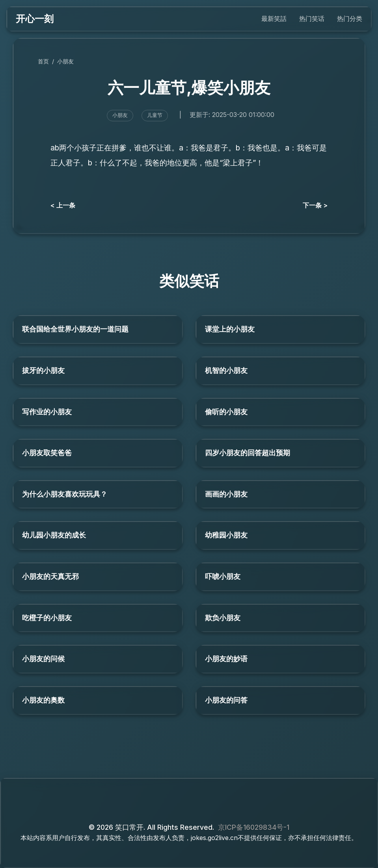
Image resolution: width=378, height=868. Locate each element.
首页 (43, 61)
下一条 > (315, 205)
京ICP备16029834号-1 (254, 827)
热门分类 (350, 19)
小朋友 (65, 61)
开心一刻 (35, 19)
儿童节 (155, 115)
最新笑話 (274, 19)
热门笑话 (312, 19)
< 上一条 (63, 205)
